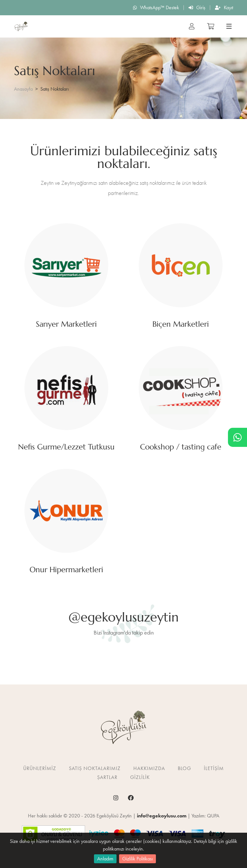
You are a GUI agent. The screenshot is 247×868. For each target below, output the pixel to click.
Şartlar (107, 777)
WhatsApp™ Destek (156, 7)
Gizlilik (140, 777)
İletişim (214, 768)
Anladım (105, 859)
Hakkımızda (149, 768)
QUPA (213, 816)
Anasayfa (23, 89)
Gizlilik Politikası (137, 859)
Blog (184, 768)
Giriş (197, 7)
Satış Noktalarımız (95, 768)
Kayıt (224, 7)
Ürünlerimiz (40, 768)
